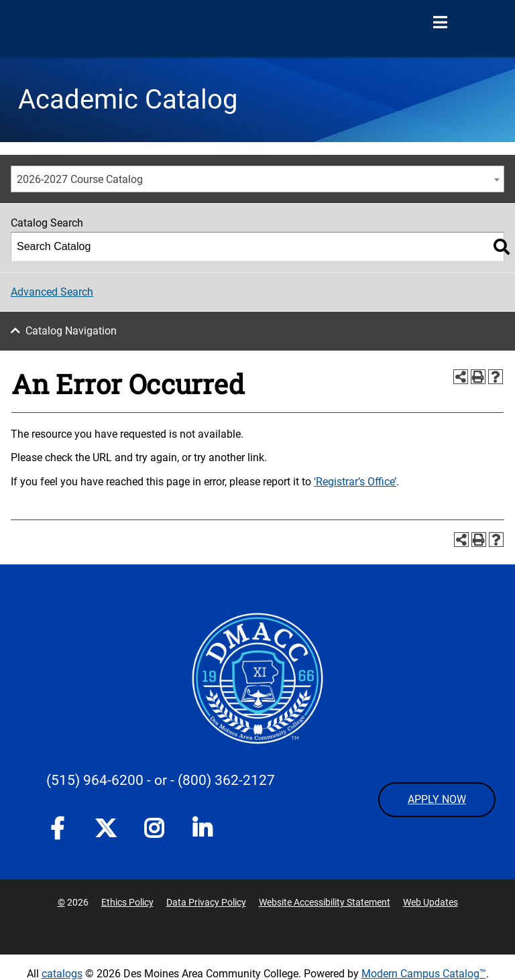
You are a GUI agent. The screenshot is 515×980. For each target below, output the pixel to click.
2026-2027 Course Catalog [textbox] (80, 179)
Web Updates (431, 902)
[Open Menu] (440, 23)
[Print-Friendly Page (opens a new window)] (478, 377)
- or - (161, 780)
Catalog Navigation (71, 331)
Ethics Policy (127, 902)
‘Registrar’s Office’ (355, 482)
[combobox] (257, 179)
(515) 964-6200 (95, 780)
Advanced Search (52, 292)
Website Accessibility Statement (325, 902)
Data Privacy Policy (206, 902)
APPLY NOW (437, 799)
